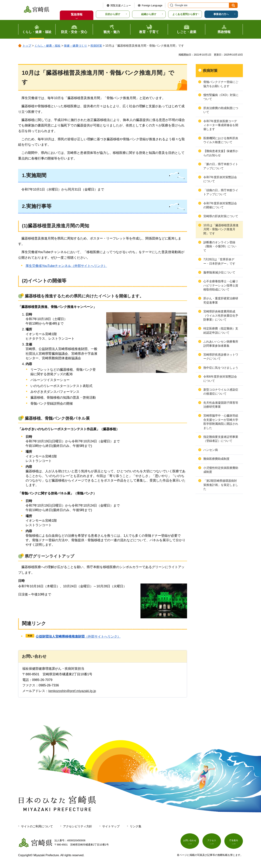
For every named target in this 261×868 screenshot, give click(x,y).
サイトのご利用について (37, 826)
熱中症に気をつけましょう (221, 368)
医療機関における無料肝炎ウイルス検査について (221, 140)
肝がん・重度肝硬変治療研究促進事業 (221, 300)
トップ (27, 46)
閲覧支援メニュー (121, 5)
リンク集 (136, 826)
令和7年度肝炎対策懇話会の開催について (220, 205)
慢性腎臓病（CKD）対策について (221, 97)
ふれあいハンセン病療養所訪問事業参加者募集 (221, 344)
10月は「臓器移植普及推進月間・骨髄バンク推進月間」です (221, 229)
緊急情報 (77, 14)
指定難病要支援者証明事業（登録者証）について (221, 439)
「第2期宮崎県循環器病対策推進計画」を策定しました (221, 485)
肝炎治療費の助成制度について (221, 110)
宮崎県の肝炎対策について (221, 216)
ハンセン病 (211, 450)
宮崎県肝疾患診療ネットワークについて (221, 357)
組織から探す (149, 14)
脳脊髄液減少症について (219, 272)
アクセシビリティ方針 (78, 826)
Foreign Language (152, 5)
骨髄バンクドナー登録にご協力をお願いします (221, 84)
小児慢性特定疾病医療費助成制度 (221, 470)
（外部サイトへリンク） (78, 636)
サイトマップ (111, 826)
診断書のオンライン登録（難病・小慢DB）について (220, 246)
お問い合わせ (190, 842)
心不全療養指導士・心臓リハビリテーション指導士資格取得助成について (221, 285)
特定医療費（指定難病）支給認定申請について (221, 330)
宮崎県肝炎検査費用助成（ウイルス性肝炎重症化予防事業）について (221, 316)
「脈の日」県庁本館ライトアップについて (221, 166)
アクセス (212, 842)
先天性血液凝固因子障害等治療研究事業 (221, 405)
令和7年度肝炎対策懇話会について (220, 179)
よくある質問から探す (185, 14)
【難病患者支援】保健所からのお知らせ (221, 153)
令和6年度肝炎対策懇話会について (220, 379)
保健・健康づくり (75, 46)
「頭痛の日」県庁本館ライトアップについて (221, 192)
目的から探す (113, 14)
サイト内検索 (171, 5)
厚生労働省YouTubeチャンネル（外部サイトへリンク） (66, 266)
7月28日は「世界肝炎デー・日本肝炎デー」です (219, 261)
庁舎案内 (234, 842)
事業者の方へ (221, 14)
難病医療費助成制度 (216, 459)
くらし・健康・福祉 (47, 46)
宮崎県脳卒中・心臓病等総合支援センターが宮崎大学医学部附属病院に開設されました (221, 422)
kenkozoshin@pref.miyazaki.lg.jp (72, 691)
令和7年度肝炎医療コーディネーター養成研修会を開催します (221, 125)
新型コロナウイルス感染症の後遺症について (221, 392)
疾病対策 (96, 46)
